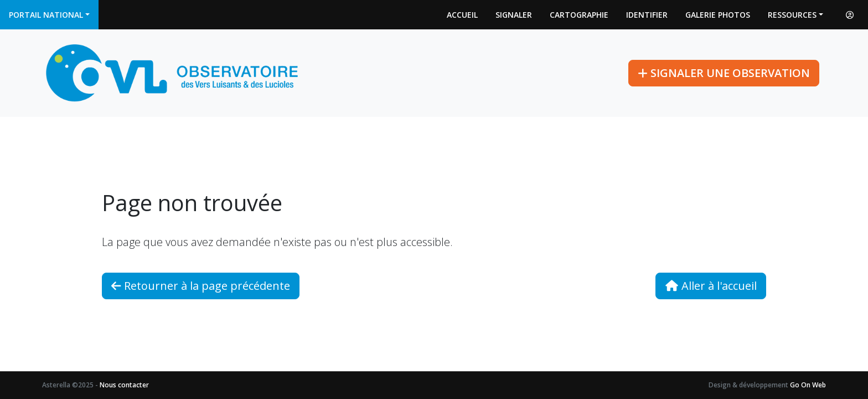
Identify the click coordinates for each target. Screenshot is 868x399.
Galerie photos (718, 15)
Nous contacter (124, 385)
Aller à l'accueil (711, 286)
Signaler (514, 15)
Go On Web (808, 385)
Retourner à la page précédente (201, 286)
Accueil (462, 15)
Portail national (46, 15)
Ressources (792, 15)
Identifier (647, 15)
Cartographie (579, 15)
